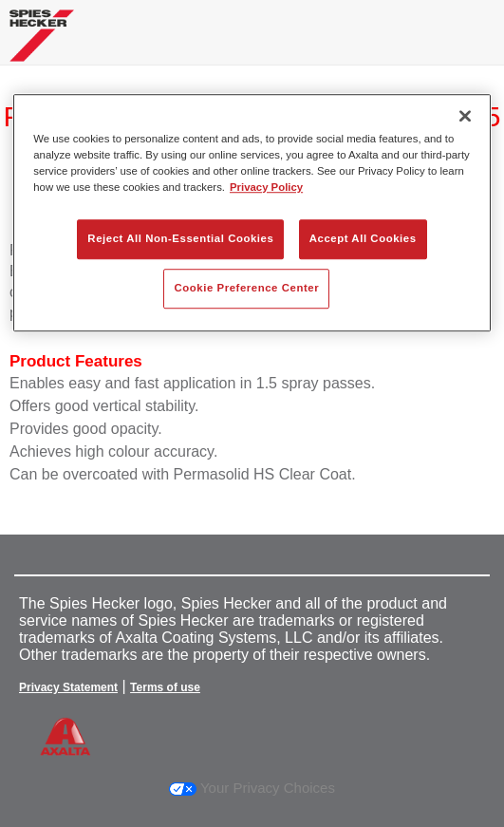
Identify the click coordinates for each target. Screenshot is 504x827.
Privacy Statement (68, 687)
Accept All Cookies (363, 238)
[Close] (465, 116)
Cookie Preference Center (246, 288)
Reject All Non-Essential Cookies (180, 238)
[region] (252, 213)
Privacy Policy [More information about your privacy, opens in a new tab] (266, 187)
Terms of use (165, 687)
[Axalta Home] (42, 43)
